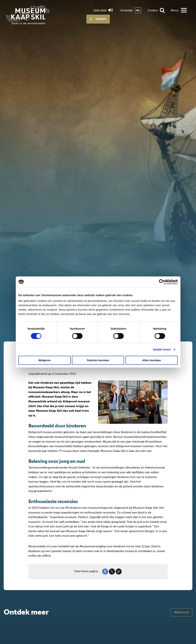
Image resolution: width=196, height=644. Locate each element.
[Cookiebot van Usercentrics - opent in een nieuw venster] (162, 282)
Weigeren (44, 360)
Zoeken (153, 10)
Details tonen (162, 349)
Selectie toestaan (98, 360)
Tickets (101, 19)
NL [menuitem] (138, 10)
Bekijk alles (181, 612)
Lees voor (103, 10)
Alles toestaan (152, 360)
